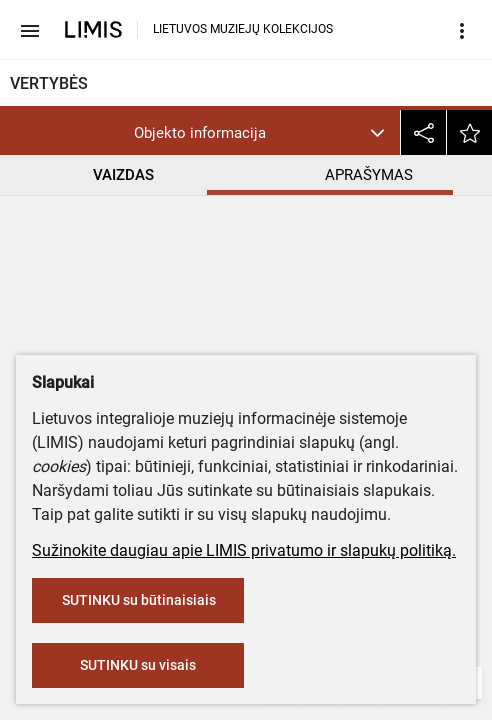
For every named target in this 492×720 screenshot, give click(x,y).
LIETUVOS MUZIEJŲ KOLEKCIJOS (243, 29)
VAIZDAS (123, 175)
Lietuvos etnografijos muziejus (124, 303)
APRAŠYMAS (369, 175)
